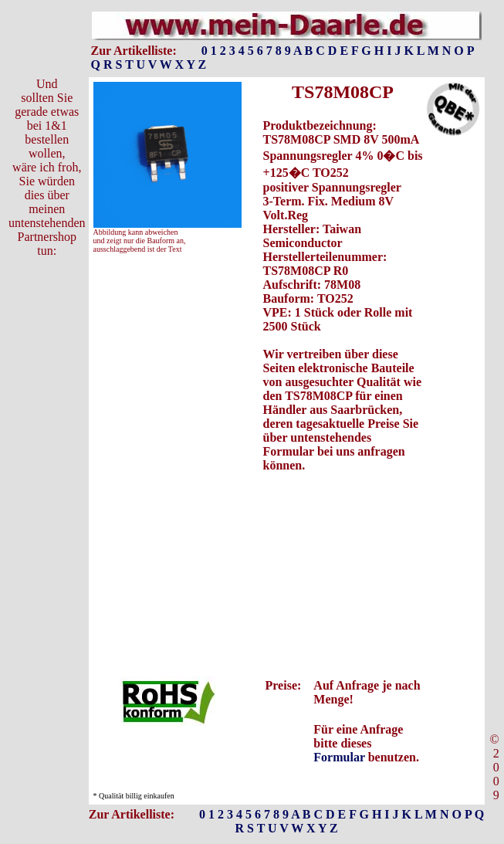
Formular (339, 757)
